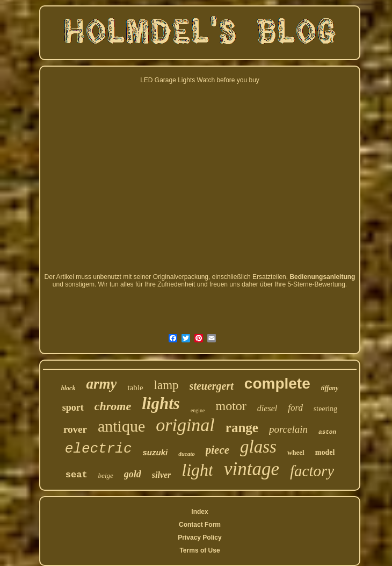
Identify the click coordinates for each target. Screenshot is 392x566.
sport (73, 407)
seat (77, 475)
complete (277, 384)
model (325, 452)
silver (162, 475)
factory (312, 471)
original (185, 425)
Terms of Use (199, 550)
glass (258, 447)
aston (327, 432)
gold (133, 474)
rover (75, 429)
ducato (187, 454)
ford (295, 408)
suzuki (155, 452)
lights (161, 403)
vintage (252, 469)
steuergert (212, 386)
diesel (267, 408)
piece (217, 450)
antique (121, 426)
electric (99, 449)
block (68, 388)
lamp (166, 385)
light (197, 470)
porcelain (288, 429)
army (101, 384)
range (242, 428)
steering (325, 409)
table (135, 388)
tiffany (330, 388)
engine (198, 410)
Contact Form (200, 525)
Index (199, 512)
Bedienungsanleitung (322, 277)
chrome (113, 406)
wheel (296, 452)
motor (231, 406)
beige (106, 475)
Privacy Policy (199, 538)
